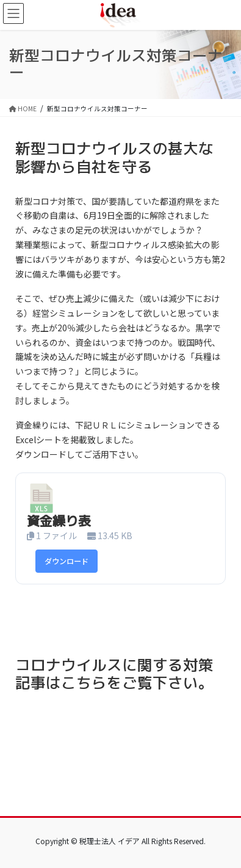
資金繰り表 (59, 521)
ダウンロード (67, 561)
